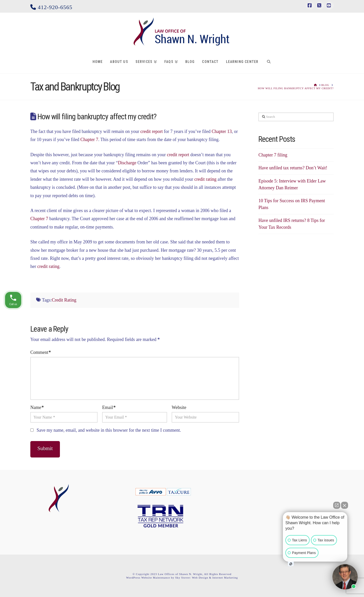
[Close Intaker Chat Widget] (345, 505)
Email (109, 407)
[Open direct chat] (337, 505)
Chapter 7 (89, 140)
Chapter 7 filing (273, 155)
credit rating (205, 179)
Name (37, 407)
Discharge (127, 163)
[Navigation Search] (269, 62)
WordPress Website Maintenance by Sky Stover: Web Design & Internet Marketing (182, 578)
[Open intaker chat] (291, 564)
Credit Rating (64, 300)
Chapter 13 (222, 131)
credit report (151, 131)
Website (179, 407)
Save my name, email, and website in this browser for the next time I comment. (109, 430)
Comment (41, 352)
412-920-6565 (51, 7)
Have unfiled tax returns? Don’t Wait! (293, 168)
